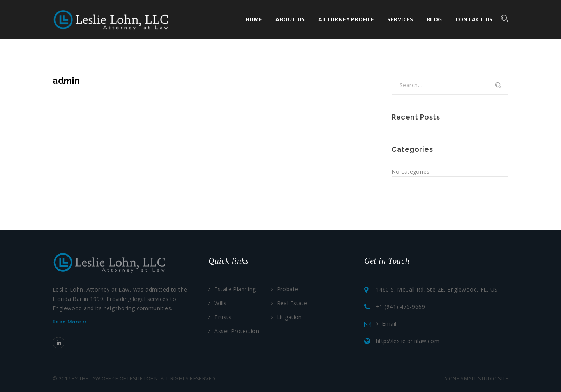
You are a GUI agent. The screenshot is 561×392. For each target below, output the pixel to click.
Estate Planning (235, 289)
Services (400, 19)
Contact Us (474, 19)
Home (254, 19)
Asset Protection (237, 331)
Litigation (289, 317)
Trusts (223, 317)
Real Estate (292, 303)
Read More (70, 322)
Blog (434, 19)
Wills (220, 303)
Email (389, 324)
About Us (290, 19)
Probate (288, 289)
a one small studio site (476, 378)
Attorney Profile (346, 19)
